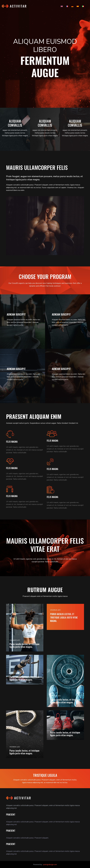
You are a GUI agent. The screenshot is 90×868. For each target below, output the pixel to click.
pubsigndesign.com (50, 865)
